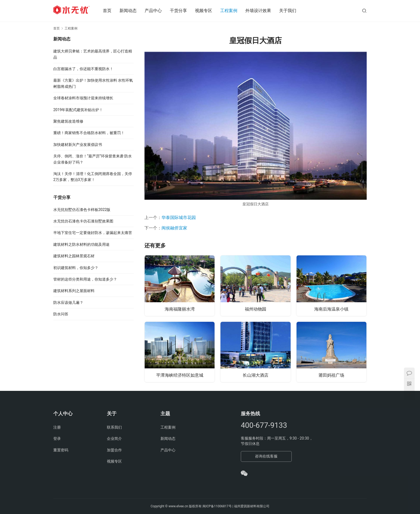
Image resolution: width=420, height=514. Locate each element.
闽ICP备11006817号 (217, 506)
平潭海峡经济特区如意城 (180, 375)
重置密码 (61, 450)
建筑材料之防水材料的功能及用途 (81, 244)
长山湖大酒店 (256, 375)
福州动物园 (256, 309)
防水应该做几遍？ (68, 303)
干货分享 (182, 11)
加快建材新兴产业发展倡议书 (78, 145)
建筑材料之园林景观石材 (74, 256)
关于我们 (291, 11)
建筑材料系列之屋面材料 (74, 291)
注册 (57, 427)
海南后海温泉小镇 (331, 309)
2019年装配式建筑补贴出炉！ (78, 110)
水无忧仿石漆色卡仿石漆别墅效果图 (83, 221)
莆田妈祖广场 (331, 375)
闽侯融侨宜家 (174, 228)
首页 (111, 11)
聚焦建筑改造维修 (68, 121)
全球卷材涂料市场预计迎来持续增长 (83, 98)
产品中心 (157, 11)
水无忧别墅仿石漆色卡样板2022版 (82, 210)
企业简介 (114, 439)
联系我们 (114, 427)
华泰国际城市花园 (179, 218)
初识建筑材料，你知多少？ (76, 268)
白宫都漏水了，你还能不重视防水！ (83, 69)
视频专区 (207, 11)
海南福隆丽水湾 (180, 309)
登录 (57, 439)
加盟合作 (114, 450)
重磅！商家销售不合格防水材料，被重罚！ (89, 133)
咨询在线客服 (266, 456)
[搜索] (364, 11)
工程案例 (232, 11)
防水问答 (61, 314)
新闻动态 (132, 11)
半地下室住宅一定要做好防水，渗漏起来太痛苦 (93, 233)
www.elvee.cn (178, 506)
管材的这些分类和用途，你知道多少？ (85, 279)
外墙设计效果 (262, 11)
